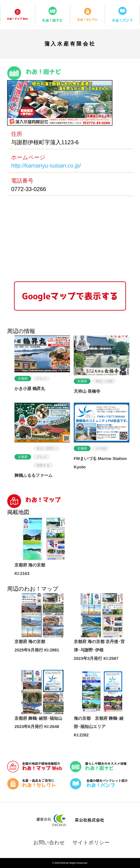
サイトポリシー (91, 842)
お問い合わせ (49, 842)
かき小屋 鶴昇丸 (30, 389)
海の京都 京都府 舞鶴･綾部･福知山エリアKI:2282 (99, 727)
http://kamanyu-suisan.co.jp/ (46, 166)
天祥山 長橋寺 (87, 391)
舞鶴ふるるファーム (33, 475)
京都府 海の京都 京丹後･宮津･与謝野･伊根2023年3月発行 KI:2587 (99, 650)
